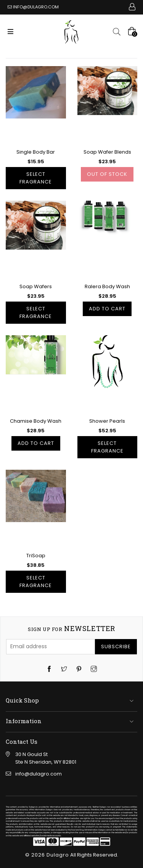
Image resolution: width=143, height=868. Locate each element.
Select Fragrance (36, 178)
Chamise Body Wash (36, 421)
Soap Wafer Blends (107, 152)
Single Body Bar (36, 152)
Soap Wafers (36, 286)
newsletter (71, 629)
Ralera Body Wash (107, 286)
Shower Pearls (107, 421)
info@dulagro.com (36, 7)
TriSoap (36, 556)
